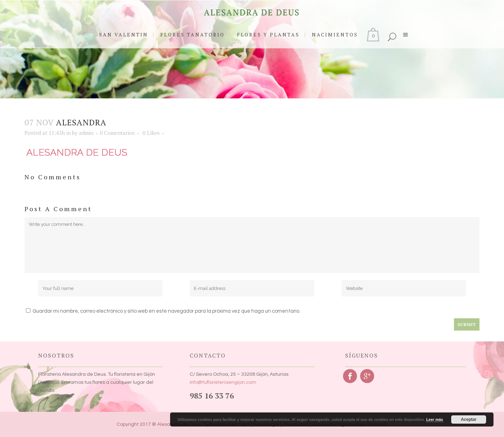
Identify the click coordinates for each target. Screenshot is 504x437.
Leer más (435, 419)
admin (86, 133)
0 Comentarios (117, 133)
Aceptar (469, 419)
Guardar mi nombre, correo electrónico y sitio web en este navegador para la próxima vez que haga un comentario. (166, 311)
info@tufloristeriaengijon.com (223, 382)
